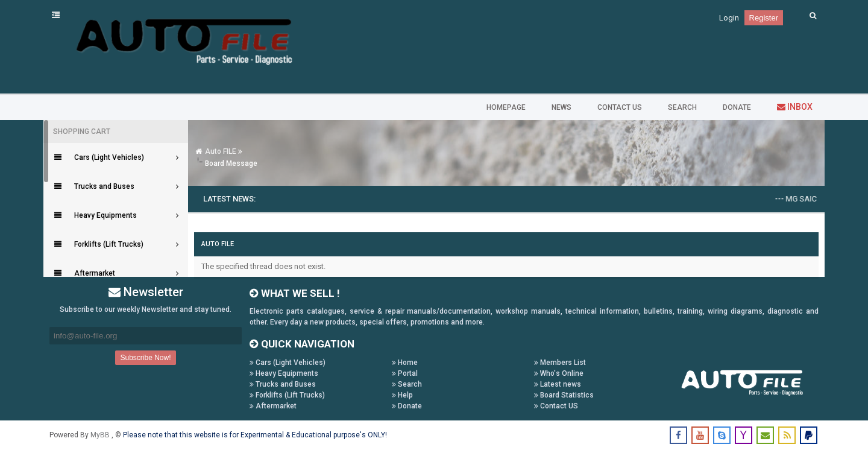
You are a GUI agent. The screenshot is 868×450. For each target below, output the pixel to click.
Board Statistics (564, 395)
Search (407, 384)
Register (764, 18)
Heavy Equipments (284, 373)
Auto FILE (221, 151)
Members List (560, 363)
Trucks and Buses (283, 384)
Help (402, 395)
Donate (407, 406)
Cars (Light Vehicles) (288, 363)
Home (405, 363)
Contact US (556, 406)
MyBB (101, 435)
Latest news (558, 384)
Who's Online (559, 373)
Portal (405, 373)
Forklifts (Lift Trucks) (287, 395)
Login (729, 18)
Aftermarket (273, 406)
